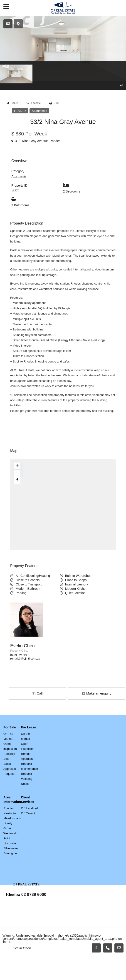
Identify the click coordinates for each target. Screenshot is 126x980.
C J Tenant (28, 809)
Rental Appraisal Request (27, 754)
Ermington (10, 849)
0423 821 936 (19, 651)
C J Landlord (30, 804)
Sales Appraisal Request (10, 764)
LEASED (20, 106)
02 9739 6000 (34, 890)
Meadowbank (12, 814)
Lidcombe (10, 839)
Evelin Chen (22, 641)
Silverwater (11, 844)
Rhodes (55, 136)
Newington (10, 809)
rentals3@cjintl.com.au (25, 654)
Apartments (39, 106)
